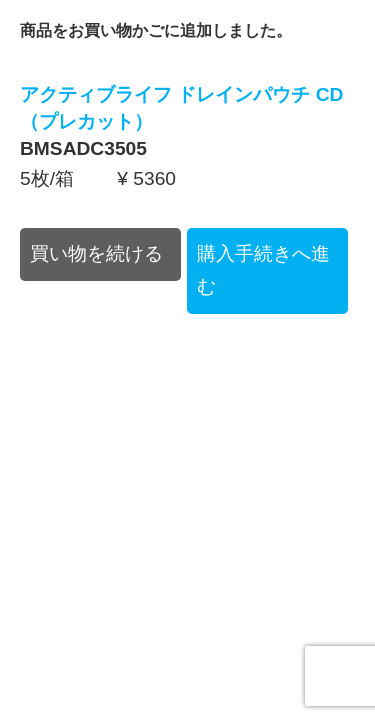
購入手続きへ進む (263, 270)
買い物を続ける (96, 253)
